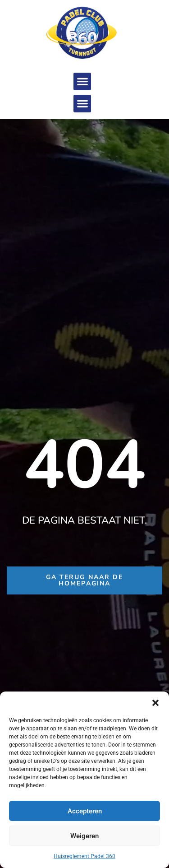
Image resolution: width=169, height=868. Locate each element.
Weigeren (84, 836)
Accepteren (85, 811)
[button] (155, 703)
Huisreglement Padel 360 (84, 856)
